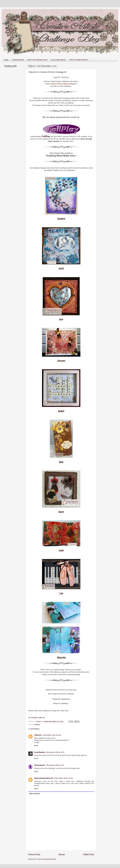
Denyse (61, 361)
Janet (61, 512)
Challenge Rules (58, 60)
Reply (36, 745)
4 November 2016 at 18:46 (52, 735)
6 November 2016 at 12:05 (55, 752)
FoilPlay (37, 725)
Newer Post (34, 854)
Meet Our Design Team (37, 60)
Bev (61, 319)
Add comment (34, 794)
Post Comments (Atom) (47, 859)
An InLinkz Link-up (36, 718)
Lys (61, 593)
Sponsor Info (18, 60)
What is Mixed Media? (79, 60)
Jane (61, 462)
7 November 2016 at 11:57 (55, 765)
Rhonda (61, 657)
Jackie (61, 411)
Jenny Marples (39, 752)
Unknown (38, 735)
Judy (61, 550)
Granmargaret (39, 765)
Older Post (89, 854)
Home (6, 60)
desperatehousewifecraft (43, 778)
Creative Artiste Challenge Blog (61, 84)
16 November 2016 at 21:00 (63, 778)
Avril (61, 268)
